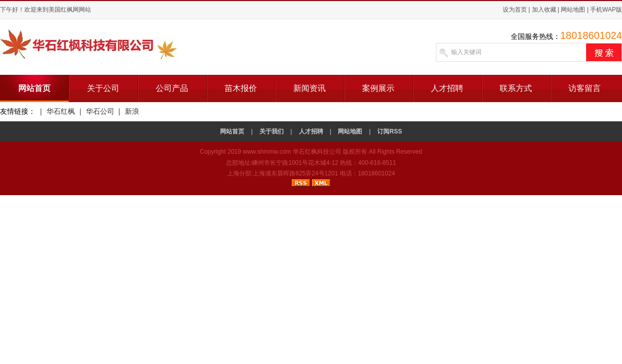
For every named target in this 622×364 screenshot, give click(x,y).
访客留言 (585, 88)
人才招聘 (447, 88)
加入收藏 (544, 10)
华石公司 (100, 111)
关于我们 (272, 131)
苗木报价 (241, 88)
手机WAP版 (606, 10)
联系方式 (516, 88)
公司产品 (172, 88)
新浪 (132, 111)
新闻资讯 (309, 88)
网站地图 (573, 10)
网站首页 (34, 88)
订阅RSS (390, 131)
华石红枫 (61, 111)
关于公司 (103, 88)
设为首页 (515, 10)
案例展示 (378, 88)
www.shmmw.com (267, 152)
